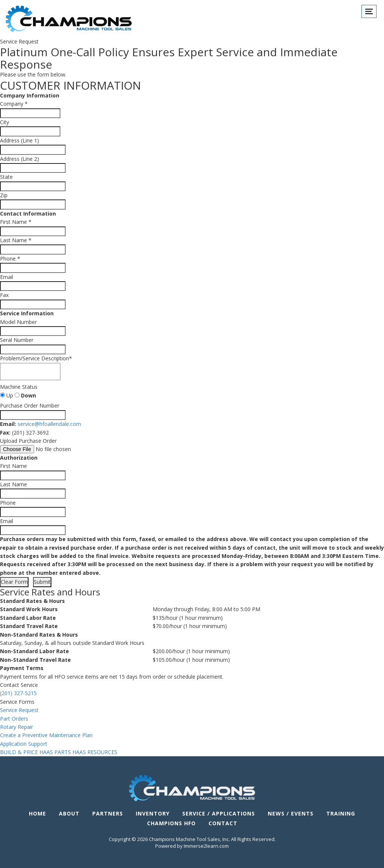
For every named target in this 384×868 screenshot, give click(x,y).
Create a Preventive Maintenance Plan (46, 735)
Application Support (24, 744)
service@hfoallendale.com (49, 424)
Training (341, 813)
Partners (108, 813)
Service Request (19, 710)
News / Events (291, 813)
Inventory (153, 813)
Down (25, 395)
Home (37, 813)
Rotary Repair (16, 727)
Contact (223, 823)
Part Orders (14, 719)
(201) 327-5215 (18, 693)
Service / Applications (219, 813)
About (69, 813)
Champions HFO (171, 823)
